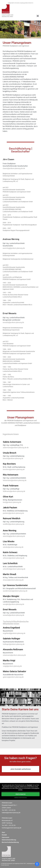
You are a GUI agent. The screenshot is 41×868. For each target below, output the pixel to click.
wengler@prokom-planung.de (13, 604)
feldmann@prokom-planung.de (14, 491)
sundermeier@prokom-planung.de (15, 591)
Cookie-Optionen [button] (5, 865)
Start (3, 832)
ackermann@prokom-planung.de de (16, 448)
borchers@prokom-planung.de (14, 469)
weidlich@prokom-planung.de (14, 524)
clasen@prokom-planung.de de (14, 168)
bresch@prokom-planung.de (13, 458)
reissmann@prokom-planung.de (14, 655)
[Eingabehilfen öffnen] (37, 864)
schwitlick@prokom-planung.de (14, 569)
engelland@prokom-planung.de (14, 633)
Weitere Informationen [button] (21, 798)
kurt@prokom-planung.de (12, 502)
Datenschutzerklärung (9, 840)
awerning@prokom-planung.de (14, 248)
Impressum (5, 837)
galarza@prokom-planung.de (13, 677)
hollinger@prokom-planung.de (14, 644)
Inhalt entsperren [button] (21, 794)
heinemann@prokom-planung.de (15, 480)
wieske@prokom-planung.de (13, 547)
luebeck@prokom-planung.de (11, 813)
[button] (38, 16)
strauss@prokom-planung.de (13, 580)
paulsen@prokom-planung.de (13, 513)
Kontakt (4, 835)
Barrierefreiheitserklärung (10, 842)
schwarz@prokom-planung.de (14, 558)
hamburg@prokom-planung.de (11, 828)
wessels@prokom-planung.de (13, 322)
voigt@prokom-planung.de (12, 666)
